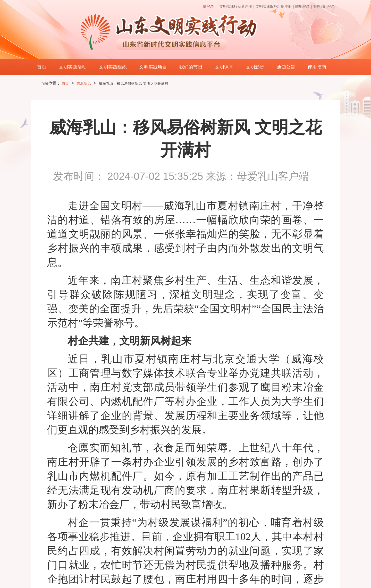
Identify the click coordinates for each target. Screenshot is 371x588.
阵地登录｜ (304, 6)
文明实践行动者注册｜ (238, 6)
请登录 (208, 6)
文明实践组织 (113, 67)
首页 (42, 67)
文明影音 (255, 67)
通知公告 (286, 67)
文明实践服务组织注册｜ (275, 6)
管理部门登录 (324, 6)
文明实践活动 (73, 67)
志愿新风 (84, 83)
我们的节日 (191, 67)
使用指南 (317, 67)
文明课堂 (224, 67)
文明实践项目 (153, 67)
